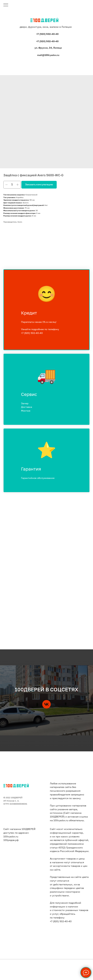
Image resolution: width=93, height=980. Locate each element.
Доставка (27, 407)
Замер (25, 404)
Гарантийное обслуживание (38, 478)
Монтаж (26, 411)
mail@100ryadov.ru (48, 55)
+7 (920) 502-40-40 (47, 34)
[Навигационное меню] (6, 5)
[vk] (46, 704)
